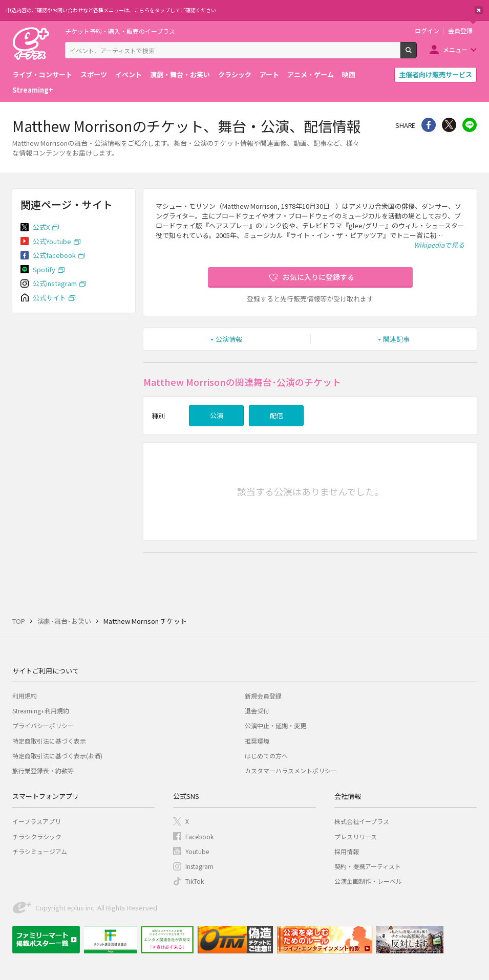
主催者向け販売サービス (435, 74)
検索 (417, 54)
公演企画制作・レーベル (368, 881)
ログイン (427, 31)
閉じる (479, 10)
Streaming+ (33, 90)
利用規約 (25, 696)
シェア (429, 125)
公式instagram (55, 283)
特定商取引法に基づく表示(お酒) (57, 756)
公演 (217, 415)
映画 (349, 74)
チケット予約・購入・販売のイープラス (120, 31)
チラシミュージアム (40, 851)
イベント (129, 74)
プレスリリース (356, 836)
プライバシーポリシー (43, 725)
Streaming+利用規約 (41, 711)
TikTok (195, 881)
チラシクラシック (37, 836)
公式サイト (49, 298)
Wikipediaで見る (439, 245)
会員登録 (460, 31)
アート (269, 74)
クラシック (235, 74)
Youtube (197, 851)
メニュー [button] (455, 49)
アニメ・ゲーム (311, 74)
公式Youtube (52, 241)
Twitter (449, 125)
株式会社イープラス (362, 821)
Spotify (44, 269)
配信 (277, 415)
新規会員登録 (263, 696)
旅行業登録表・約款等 (43, 770)
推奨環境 (257, 741)
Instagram (199, 866)
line (470, 125)
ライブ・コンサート (42, 74)
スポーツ (94, 74)
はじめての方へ (266, 756)
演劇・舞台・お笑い (180, 74)
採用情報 (347, 851)
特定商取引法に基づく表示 (49, 741)
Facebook (199, 836)
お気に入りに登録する (318, 277)
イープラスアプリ (37, 821)
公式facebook (54, 255)
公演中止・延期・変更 (275, 725)
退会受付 (257, 711)
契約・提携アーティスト (368, 866)
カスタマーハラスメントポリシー (291, 770)
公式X (41, 227)
